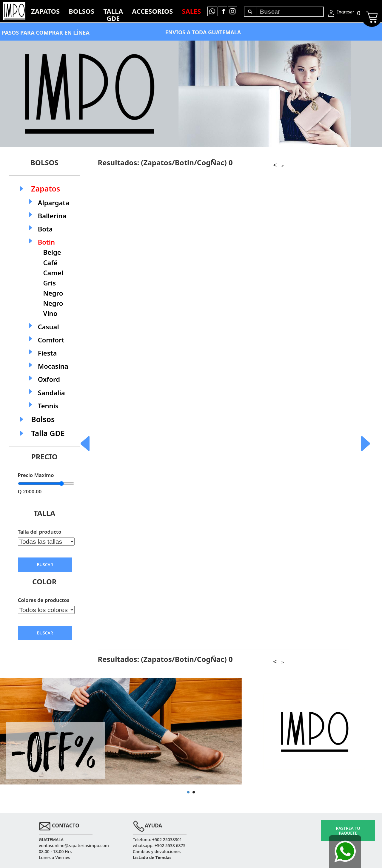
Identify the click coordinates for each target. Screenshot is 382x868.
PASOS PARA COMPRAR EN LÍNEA (46, 33)
